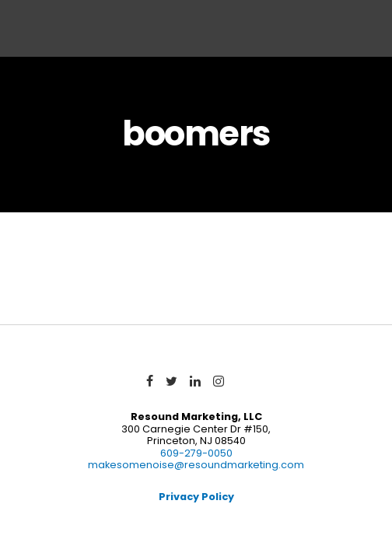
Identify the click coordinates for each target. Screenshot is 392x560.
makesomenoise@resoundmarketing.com (196, 465)
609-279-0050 (196, 453)
